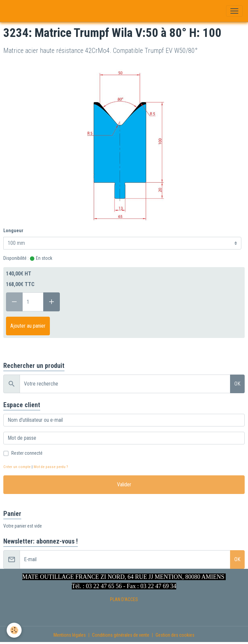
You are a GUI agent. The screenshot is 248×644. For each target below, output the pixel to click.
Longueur (13, 231)
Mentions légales (70, 635)
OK (237, 384)
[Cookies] (14, 630)
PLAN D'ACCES (124, 599)
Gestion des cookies (175, 635)
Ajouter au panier (28, 326)
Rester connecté (27, 453)
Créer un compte (17, 467)
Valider (124, 484)
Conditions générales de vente (121, 635)
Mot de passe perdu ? (51, 467)
